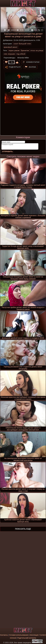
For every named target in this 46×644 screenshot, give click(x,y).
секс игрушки (9, 54)
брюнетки (25, 50)
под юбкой (21, 54)
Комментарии (33, 62)
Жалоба (32, 67)
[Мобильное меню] (2, 3)
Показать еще (23, 529)
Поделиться (15, 67)
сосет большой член (22, 44)
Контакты (4, 635)
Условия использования (19, 635)
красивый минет (11, 47)
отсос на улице (37, 50)
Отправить (7, 151)
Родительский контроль (27, 638)
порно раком (14, 50)
